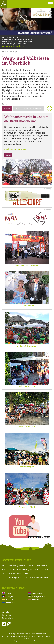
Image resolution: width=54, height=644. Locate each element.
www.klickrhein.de (34, 641)
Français (9, 596)
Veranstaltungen (10, 51)
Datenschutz (8, 618)
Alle (17, 109)
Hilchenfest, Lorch (27, 386)
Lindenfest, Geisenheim (27, 346)
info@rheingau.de (19, 641)
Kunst (7, 109)
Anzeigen (49, 109)
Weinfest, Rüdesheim (27, 426)
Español (9, 599)
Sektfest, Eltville (27, 306)
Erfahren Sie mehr (13, 149)
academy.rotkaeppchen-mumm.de (17, 46)
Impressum (7, 615)
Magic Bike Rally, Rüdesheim (27, 265)
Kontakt (6, 612)
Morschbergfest (27, 467)
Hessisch (36, 599)
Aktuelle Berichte (17, 560)
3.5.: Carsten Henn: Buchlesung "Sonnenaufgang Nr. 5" (25, 569)
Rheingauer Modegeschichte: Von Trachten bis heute (25, 566)
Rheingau (4, 4)
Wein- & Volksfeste (33, 109)
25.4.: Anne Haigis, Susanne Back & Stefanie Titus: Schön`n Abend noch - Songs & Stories (27, 577)
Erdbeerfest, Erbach (27, 507)
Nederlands (37, 593)
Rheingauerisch (38, 596)
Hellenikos (10, 602)
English (9, 593)
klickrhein (6, 636)
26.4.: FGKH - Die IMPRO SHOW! (16, 574)
